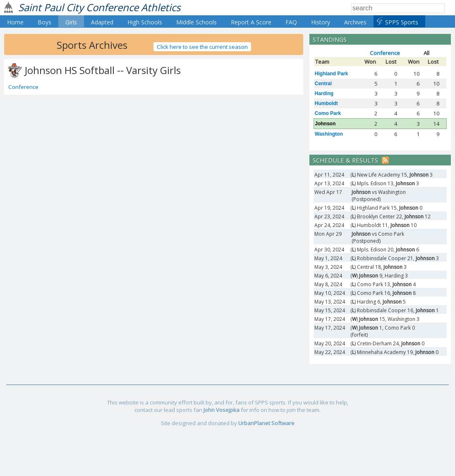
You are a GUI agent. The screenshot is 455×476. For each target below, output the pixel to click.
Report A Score (251, 22)
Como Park (328, 113)
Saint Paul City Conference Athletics (99, 7)
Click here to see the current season (202, 47)
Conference (23, 87)
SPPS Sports (402, 22)
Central (323, 84)
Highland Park (332, 74)
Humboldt (326, 103)
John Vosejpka (222, 410)
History (321, 22)
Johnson (325, 124)
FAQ (291, 22)
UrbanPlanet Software (266, 423)
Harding (324, 93)
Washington (329, 134)
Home (15, 22)
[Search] (398, 8)
